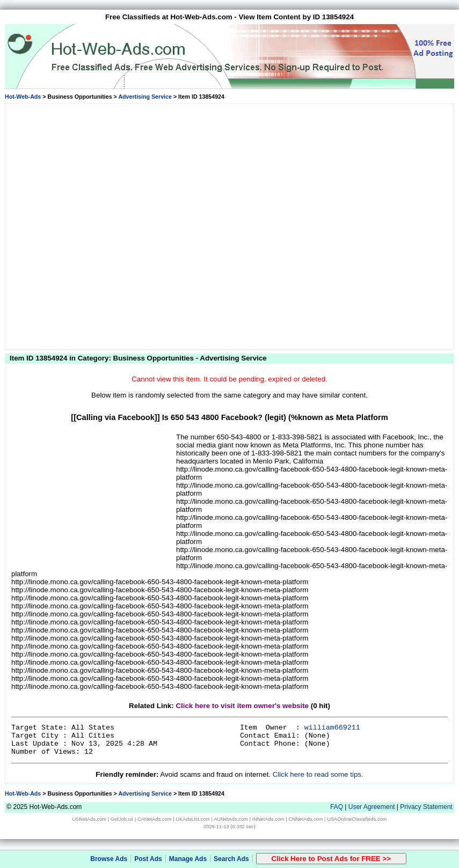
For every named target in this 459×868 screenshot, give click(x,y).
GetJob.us (122, 819)
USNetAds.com (89, 819)
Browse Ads (109, 859)
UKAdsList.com (193, 819)
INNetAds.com (268, 819)
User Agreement (372, 807)
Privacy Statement (426, 807)
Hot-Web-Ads (23, 97)
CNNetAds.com (305, 819)
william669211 (332, 728)
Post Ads (148, 859)
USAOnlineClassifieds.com (357, 819)
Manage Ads (188, 859)
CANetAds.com (155, 819)
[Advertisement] (118, 225)
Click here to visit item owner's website (242, 706)
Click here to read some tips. (318, 774)
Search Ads (231, 859)
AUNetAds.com (231, 819)
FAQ (337, 807)
